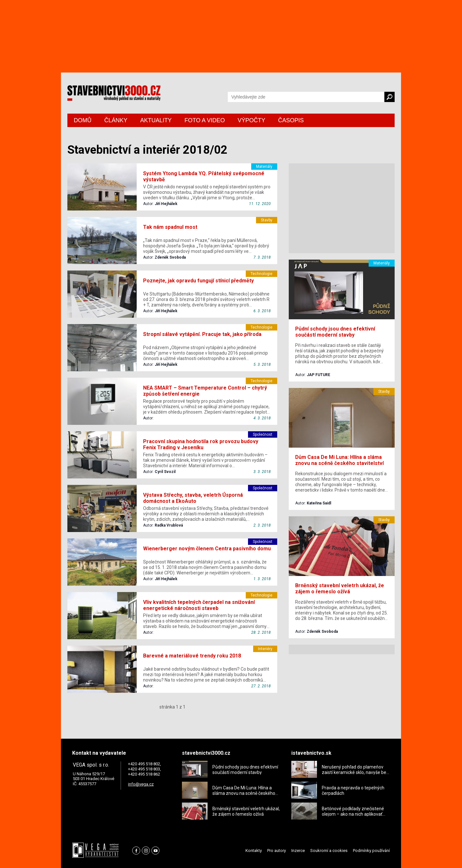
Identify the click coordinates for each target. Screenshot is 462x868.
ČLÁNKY (116, 120)
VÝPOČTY (252, 120)
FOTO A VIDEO (205, 120)
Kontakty (254, 851)
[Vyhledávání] (306, 97)
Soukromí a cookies (329, 851)
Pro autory (277, 851)
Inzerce (298, 851)
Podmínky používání (371, 851)
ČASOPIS (291, 120)
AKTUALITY (156, 120)
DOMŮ (83, 120)
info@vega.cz (141, 784)
